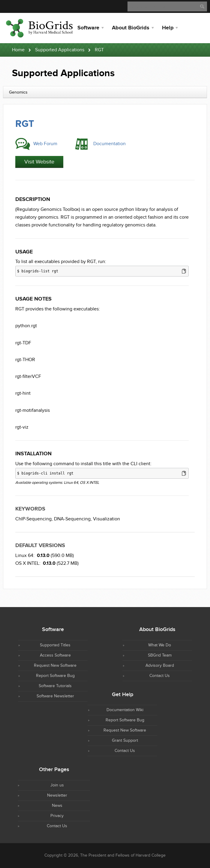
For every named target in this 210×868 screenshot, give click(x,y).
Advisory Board (160, 666)
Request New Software (55, 666)
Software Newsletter (55, 696)
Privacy (57, 816)
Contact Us (160, 676)
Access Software (55, 655)
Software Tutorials (55, 686)
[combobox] (105, 92)
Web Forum (45, 144)
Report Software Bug (55, 676)
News (57, 806)
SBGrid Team (160, 655)
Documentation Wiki (125, 710)
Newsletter (57, 795)
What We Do (160, 645)
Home (18, 50)
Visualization (106, 519)
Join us (57, 785)
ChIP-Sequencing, (34, 519)
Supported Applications (60, 50)
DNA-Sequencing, (73, 519)
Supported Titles (55, 645)
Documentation (109, 144)
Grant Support (125, 741)
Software (88, 28)
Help (168, 28)
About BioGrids (131, 28)
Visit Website (39, 162)
